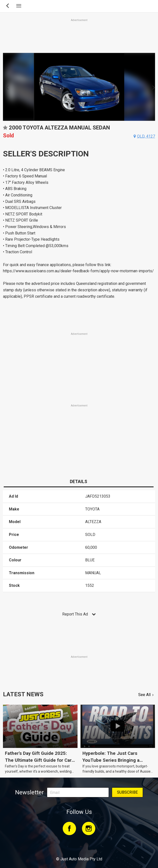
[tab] (79, 482)
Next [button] (152, 87)
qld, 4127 (146, 136)
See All (144, 695)
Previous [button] (6, 87)
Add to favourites (5, 129)
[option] (79, 87)
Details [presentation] (79, 481)
